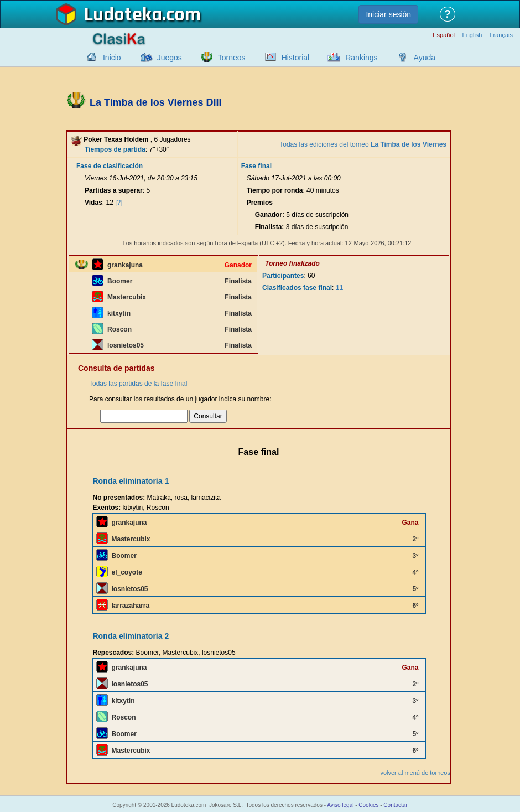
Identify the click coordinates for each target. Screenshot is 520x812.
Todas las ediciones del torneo (363, 144)
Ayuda (425, 58)
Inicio (112, 58)
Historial (296, 58)
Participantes (283, 276)
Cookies (368, 805)
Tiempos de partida (115, 149)
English (472, 35)
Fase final (256, 166)
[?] (119, 203)
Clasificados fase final (297, 288)
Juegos (170, 58)
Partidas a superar (114, 190)
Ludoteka (123, 15)
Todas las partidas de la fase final (138, 384)
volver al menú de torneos (415, 773)
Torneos (232, 58)
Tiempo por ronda (275, 190)
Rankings (361, 58)
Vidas (93, 203)
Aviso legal (340, 805)
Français (501, 35)
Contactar (395, 805)
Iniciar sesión (388, 14)
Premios (260, 203)
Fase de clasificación (110, 166)
